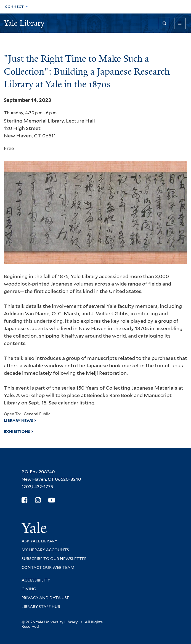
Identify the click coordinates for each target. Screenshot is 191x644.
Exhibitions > (18, 431)
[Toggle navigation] (180, 23)
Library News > (20, 420)
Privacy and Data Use (45, 598)
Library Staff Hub (41, 607)
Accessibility (36, 580)
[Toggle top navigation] (17, 7)
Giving (29, 589)
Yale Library (25, 23)
